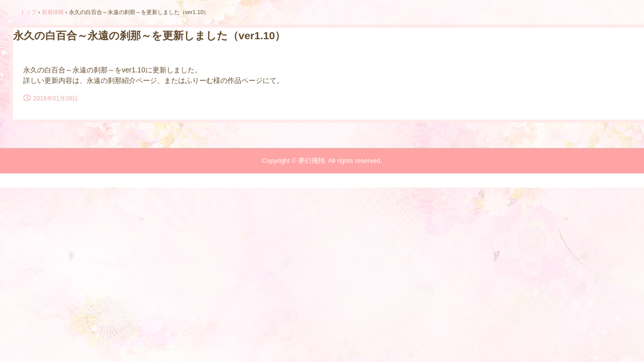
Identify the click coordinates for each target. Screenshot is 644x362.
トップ (28, 12)
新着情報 (53, 12)
